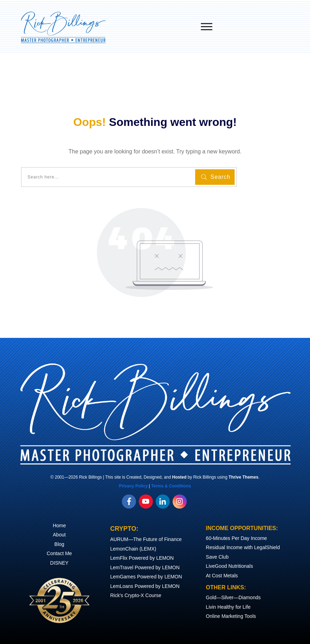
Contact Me (60, 553)
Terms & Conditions (171, 486)
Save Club (217, 557)
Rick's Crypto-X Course (136, 595)
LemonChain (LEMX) (133, 549)
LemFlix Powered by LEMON (142, 558)
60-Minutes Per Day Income (236, 538)
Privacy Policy (133, 486)
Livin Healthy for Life (228, 607)
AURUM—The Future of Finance (146, 539)
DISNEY (59, 563)
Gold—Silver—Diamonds (233, 597)
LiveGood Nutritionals (229, 566)
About (59, 535)
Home (59, 525)
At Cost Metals (222, 576)
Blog (59, 544)
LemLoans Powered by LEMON (145, 586)
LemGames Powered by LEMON (146, 577)
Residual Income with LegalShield (243, 547)
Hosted (179, 477)
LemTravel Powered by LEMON (145, 567)
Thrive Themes (244, 477)
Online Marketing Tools (231, 616)
